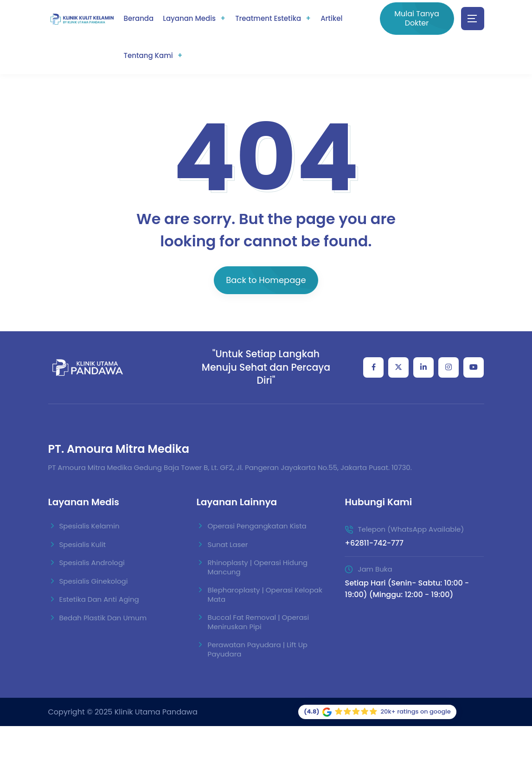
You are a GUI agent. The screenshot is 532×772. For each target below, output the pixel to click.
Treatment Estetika (268, 18)
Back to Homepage (266, 280)
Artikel (331, 18)
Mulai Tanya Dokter (417, 18)
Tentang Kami (148, 55)
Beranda (139, 18)
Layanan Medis (189, 18)
